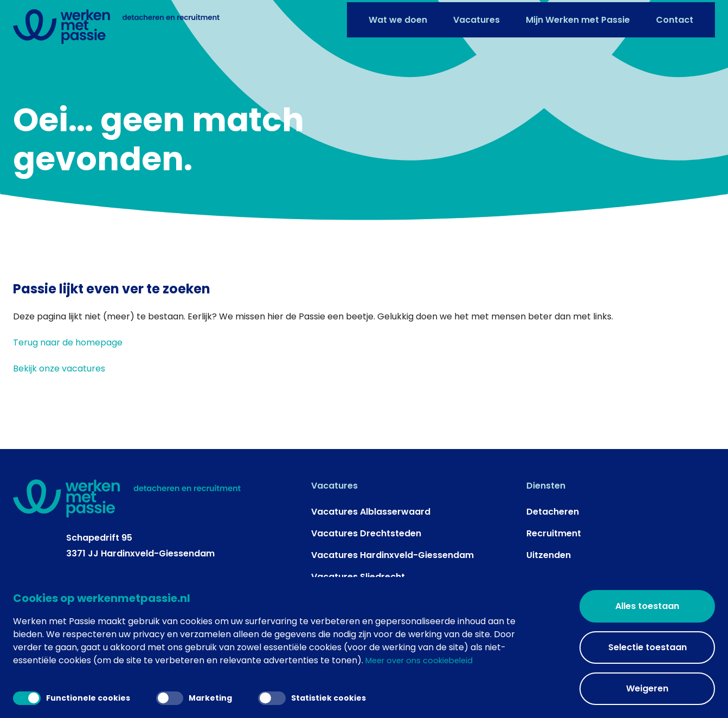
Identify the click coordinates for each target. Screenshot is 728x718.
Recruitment (554, 538)
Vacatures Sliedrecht (358, 582)
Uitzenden (549, 560)
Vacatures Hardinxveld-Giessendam (392, 560)
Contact (675, 18)
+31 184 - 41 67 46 (104, 587)
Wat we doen (398, 18)
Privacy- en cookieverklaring (397, 651)
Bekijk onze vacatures (59, 373)
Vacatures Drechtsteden (366, 538)
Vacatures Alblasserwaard (371, 517)
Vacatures (476, 18)
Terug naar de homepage (68, 347)
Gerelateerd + (594, 651)
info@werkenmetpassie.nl (124, 602)
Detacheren (553, 517)
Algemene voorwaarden (509, 651)
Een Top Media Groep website (275, 651)
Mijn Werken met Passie (578, 18)
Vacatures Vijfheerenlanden (373, 603)
